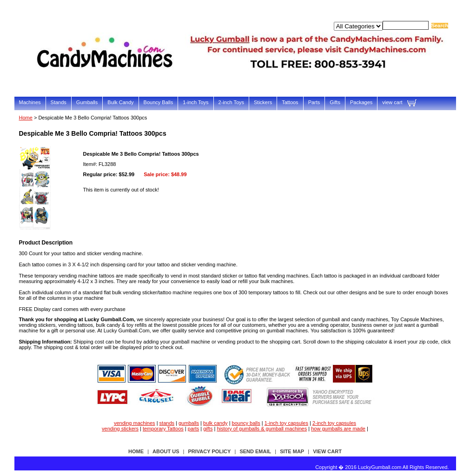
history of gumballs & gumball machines (262, 429)
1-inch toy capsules (286, 423)
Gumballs (87, 102)
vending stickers (120, 429)
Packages (361, 102)
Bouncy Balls (159, 102)
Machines (30, 102)
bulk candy (215, 423)
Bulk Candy (120, 102)
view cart (392, 102)
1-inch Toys (195, 102)
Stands (59, 102)
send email (255, 451)
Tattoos (290, 102)
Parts (314, 102)
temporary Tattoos (163, 429)
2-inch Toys (231, 102)
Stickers (263, 102)
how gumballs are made (338, 429)
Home (26, 118)
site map (292, 451)
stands (167, 423)
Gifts (335, 102)
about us (166, 451)
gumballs (189, 423)
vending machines (135, 423)
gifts (208, 429)
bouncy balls (246, 423)
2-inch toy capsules (334, 423)
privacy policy (210, 451)
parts (193, 429)
